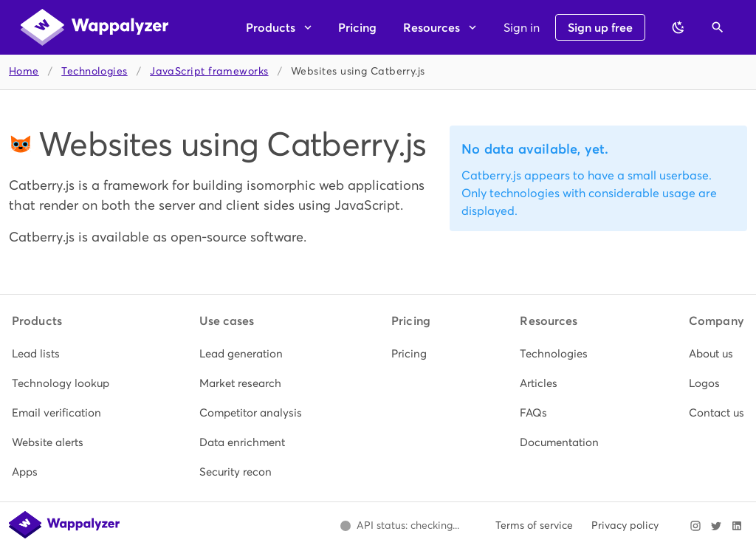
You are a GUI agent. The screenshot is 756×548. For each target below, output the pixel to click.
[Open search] (718, 27)
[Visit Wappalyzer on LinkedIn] (737, 526)
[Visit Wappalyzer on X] (716, 526)
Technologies (94, 71)
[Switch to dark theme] (678, 27)
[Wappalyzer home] (94, 27)
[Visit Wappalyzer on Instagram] (695, 526)
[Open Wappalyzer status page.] (399, 526)
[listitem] (61, 354)
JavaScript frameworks (209, 71)
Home (24, 71)
